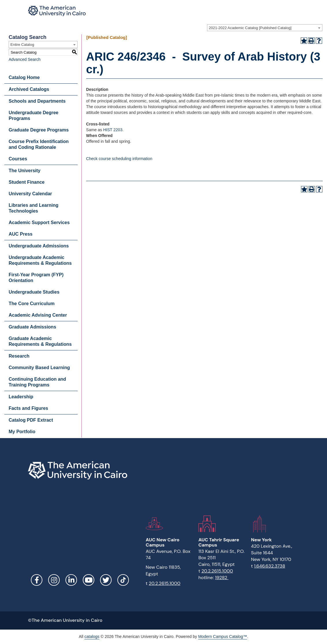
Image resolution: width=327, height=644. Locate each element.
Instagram (54, 580)
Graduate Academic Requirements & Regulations (40, 341)
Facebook (37, 580)
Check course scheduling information (119, 159)
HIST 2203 (113, 130)
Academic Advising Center (38, 315)
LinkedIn (71, 580)
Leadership (21, 397)
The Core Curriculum (32, 304)
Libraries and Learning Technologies (33, 208)
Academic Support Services (39, 223)
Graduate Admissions (32, 327)
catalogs (92, 637)
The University (25, 171)
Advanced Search (25, 59)
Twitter (106, 580)
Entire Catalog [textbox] (22, 45)
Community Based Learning (39, 368)
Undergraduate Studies (34, 292)
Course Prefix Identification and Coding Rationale (39, 144)
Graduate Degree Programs (39, 130)
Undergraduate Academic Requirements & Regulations (40, 260)
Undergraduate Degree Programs (34, 116)
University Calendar (30, 194)
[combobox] (265, 28)
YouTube (89, 580)
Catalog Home (24, 77)
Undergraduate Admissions (39, 246)
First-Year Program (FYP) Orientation (36, 278)
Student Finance (27, 182)
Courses (18, 159)
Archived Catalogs (29, 89)
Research (19, 356)
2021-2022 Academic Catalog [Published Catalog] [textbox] (250, 28)
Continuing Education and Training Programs (37, 382)
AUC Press (21, 234)
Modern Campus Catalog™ (223, 637)
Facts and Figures (28, 408)
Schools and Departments (37, 101)
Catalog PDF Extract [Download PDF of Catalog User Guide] (31, 420)
